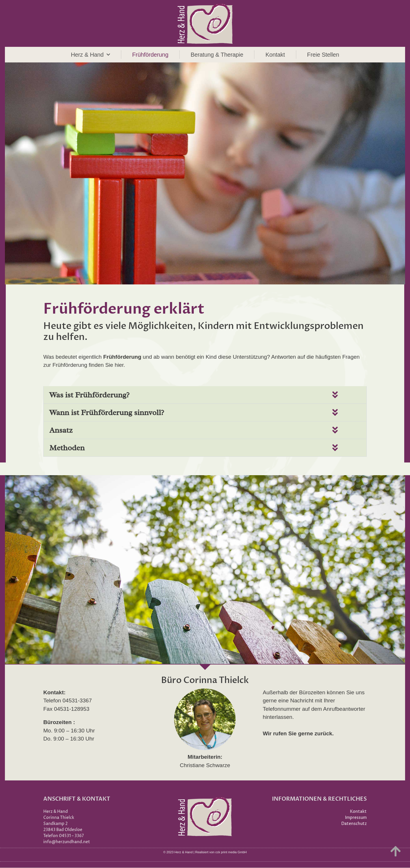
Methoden (67, 448)
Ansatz (61, 430)
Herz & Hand (90, 55)
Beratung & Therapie (217, 55)
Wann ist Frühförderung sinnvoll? (107, 412)
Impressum (356, 818)
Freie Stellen (323, 55)
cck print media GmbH (231, 852)
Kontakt (275, 55)
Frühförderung (150, 55)
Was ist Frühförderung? (89, 395)
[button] (205, 395)
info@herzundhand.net (67, 842)
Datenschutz (354, 824)
